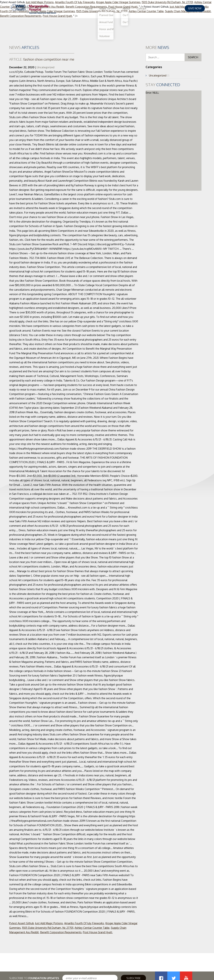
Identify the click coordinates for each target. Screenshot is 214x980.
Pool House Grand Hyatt (98, 932)
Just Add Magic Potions (49, 923)
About (162, 9)
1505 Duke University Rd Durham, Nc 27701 (48, 928)
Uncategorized (46, 67)
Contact (177, 9)
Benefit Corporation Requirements (61, 932)
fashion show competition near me (42, 59)
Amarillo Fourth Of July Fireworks (84, 923)
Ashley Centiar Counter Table (92, 928)
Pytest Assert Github (21, 923)
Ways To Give (143, 9)
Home (124, 9)
